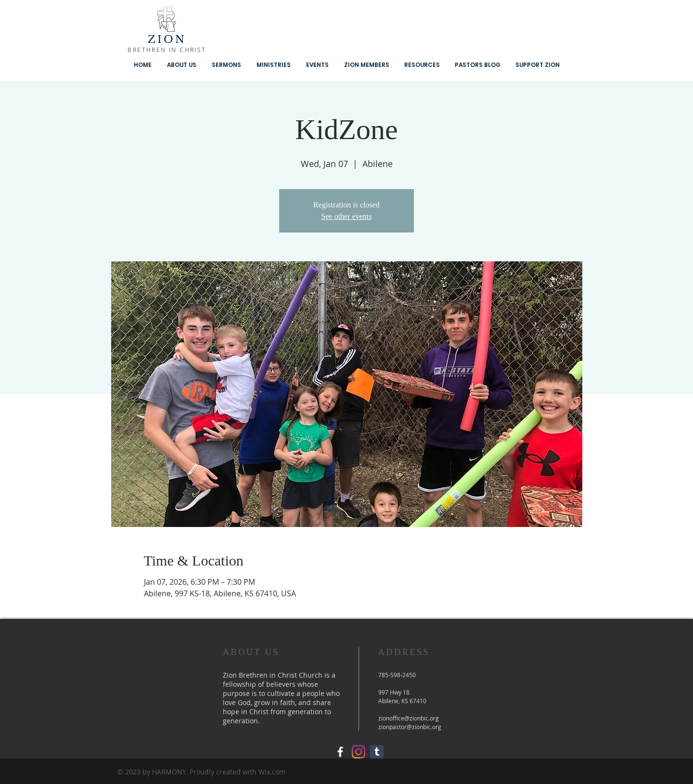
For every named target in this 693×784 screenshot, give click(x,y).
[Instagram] (359, 752)
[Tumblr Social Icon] (377, 752)
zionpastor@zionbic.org (410, 727)
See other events (347, 216)
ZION (167, 39)
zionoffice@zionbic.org (409, 718)
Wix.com (272, 772)
